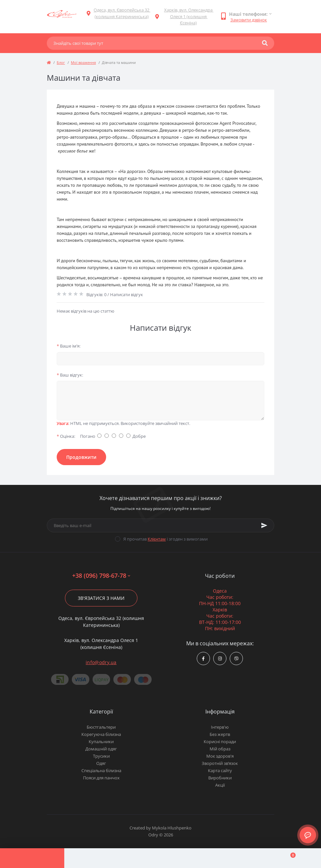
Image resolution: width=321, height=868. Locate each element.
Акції (220, 785)
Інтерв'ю (220, 727)
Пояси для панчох (101, 778)
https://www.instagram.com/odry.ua (220, 659)
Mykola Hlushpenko (172, 828)
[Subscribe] (264, 525)
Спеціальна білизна (101, 770)
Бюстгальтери (101, 727)
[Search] (265, 43)
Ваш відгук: (70, 375)
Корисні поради (220, 742)
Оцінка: (66, 436)
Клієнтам (157, 539)
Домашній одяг (101, 749)
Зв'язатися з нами (101, 598)
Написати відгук (127, 294)
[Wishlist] (225, 858)
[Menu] (32, 858)
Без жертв (220, 734)
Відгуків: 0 (96, 294)
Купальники (101, 742)
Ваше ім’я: (69, 346)
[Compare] (161, 858)
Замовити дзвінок (249, 20)
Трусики (101, 756)
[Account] (96, 858)
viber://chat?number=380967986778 (236, 659)
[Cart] (289, 858)
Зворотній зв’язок (220, 763)
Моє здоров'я (220, 756)
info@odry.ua (101, 662)
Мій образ (220, 749)
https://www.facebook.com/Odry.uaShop (203, 659)
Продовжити (81, 457)
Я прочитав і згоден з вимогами (165, 539)
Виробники (220, 778)
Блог (61, 62)
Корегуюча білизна (101, 734)
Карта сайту (220, 770)
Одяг (101, 763)
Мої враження (83, 62)
